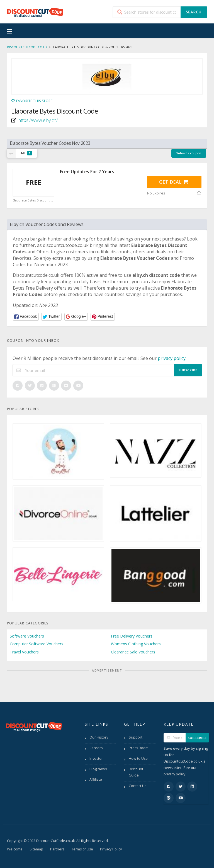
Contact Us (138, 786)
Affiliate (96, 779)
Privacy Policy (111, 849)
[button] (26, 317)
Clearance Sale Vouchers (133, 652)
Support (136, 737)
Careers (96, 748)
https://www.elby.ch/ (38, 120)
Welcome (15, 849)
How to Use (138, 758)
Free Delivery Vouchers (132, 636)
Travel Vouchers (24, 652)
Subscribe (188, 370)
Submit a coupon (189, 153)
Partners (57, 849)
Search (194, 12)
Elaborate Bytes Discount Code (33, 200)
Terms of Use (82, 849)
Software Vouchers (27, 636)
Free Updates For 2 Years (87, 172)
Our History (99, 737)
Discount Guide (136, 772)
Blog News (98, 769)
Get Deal (174, 182)
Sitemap (36, 849)
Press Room (139, 748)
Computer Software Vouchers (37, 644)
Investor (96, 758)
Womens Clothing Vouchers (136, 644)
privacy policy (172, 358)
